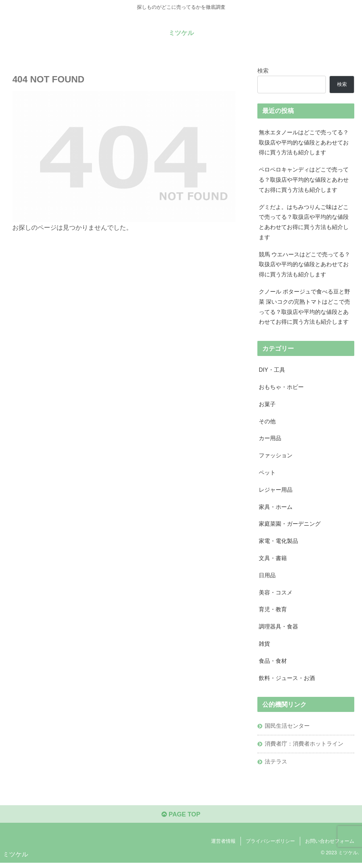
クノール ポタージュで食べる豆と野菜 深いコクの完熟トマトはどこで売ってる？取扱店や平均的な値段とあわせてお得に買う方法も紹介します (305, 309)
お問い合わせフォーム (330, 846)
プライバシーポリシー (270, 846)
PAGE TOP (181, 819)
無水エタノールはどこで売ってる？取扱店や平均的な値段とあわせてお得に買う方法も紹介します (304, 143)
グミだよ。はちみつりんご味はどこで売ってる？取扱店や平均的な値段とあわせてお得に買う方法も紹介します (304, 223)
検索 (263, 70)
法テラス (276, 766)
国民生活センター (287, 731)
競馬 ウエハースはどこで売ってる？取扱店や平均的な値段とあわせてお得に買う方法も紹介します (305, 266)
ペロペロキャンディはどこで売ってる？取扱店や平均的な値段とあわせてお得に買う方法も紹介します (304, 180)
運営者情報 (223, 846)
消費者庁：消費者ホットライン (304, 748)
